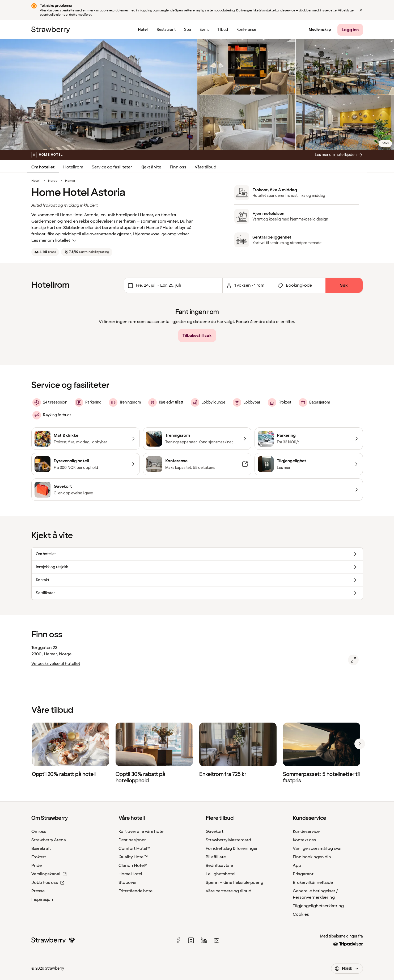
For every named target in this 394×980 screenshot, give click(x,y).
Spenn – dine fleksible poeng (234, 883)
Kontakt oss (304, 840)
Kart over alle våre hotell (142, 831)
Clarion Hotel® (133, 866)
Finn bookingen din (312, 857)
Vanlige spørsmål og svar (317, 849)
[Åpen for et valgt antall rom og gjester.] (248, 285)
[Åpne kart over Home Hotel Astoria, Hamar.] (353, 660)
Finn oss (178, 167)
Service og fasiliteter (112, 167)
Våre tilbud (206, 167)
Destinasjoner (132, 840)
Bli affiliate (216, 857)
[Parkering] (309, 439)
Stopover (128, 883)
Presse (38, 891)
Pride (37, 866)
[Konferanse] (197, 464)
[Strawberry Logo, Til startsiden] (51, 30)
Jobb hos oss (48, 883)
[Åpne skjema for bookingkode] (300, 285)
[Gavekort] (197, 490)
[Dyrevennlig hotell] (86, 464)
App (297, 866)
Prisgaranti (304, 874)
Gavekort (215, 831)
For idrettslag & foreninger (232, 849)
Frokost (39, 857)
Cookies (301, 914)
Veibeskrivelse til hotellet (56, 664)
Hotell (36, 181)
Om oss (39, 831)
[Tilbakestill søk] (197, 336)
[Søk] (344, 285)
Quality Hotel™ (133, 857)
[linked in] (204, 940)
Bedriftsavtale (219, 866)
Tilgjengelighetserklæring (318, 906)
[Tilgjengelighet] (309, 464)
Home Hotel (130, 874)
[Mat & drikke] (86, 439)
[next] (360, 744)
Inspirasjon (42, 900)
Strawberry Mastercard (228, 840)
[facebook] (178, 940)
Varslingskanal (49, 874)
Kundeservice (306, 831)
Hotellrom (73, 167)
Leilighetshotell (221, 874)
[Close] (361, 10)
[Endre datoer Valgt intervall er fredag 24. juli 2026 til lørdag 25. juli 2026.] (173, 285)
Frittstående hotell (137, 891)
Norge (53, 181)
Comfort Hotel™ (134, 849)
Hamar (70, 181)
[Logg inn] (350, 30)
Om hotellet (43, 167)
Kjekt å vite (151, 167)
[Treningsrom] (197, 439)
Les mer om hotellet (54, 240)
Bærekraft (41, 849)
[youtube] (217, 940)
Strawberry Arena (49, 840)
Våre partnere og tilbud (228, 891)
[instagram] (191, 940)
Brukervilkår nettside (313, 883)
